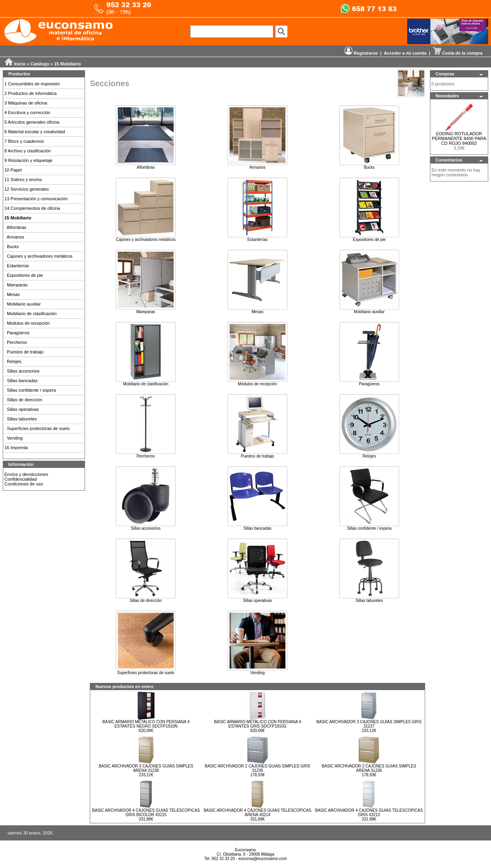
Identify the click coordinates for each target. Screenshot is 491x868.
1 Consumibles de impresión (32, 84)
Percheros (17, 342)
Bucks (13, 247)
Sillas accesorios (23, 371)
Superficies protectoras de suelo (38, 428)
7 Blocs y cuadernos (24, 141)
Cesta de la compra (458, 53)
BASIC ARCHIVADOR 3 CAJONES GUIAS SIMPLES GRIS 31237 (369, 724)
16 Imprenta (16, 448)
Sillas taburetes (22, 419)
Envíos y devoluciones (26, 474)
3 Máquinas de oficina (26, 103)
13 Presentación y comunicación (36, 199)
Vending (15, 438)
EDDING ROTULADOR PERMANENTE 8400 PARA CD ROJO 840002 (459, 138)
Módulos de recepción (28, 323)
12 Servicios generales (27, 189)
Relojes (14, 361)
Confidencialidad (21, 479)
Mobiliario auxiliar (24, 304)
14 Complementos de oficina (32, 208)
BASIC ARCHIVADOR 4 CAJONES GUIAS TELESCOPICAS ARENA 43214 (257, 813)
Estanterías (18, 266)
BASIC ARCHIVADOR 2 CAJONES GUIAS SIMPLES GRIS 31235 (257, 768)
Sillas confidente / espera (31, 390)
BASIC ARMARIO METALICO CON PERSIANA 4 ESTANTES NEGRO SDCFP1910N (146, 724)
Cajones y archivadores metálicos (40, 256)
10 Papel (13, 170)
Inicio (20, 64)
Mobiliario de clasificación (32, 314)
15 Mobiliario (68, 64)
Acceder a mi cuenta (405, 53)
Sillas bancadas (22, 381)
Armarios (16, 237)
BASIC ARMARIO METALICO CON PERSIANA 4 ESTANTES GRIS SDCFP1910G (257, 724)
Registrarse (361, 53)
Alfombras (17, 227)
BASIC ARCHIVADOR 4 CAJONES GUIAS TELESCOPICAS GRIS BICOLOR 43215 (146, 813)
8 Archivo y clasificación (28, 151)
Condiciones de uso (24, 484)
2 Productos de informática (31, 93)
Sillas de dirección (25, 400)
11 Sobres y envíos (23, 180)
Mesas (13, 294)
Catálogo (40, 64)
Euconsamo (246, 850)
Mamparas (17, 285)
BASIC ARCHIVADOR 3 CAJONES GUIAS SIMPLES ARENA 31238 (146, 768)
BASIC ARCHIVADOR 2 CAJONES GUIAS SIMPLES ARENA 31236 (369, 768)
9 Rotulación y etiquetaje (28, 160)
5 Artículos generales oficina (32, 122)
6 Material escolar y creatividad (35, 132)
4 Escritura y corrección (27, 112)
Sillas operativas (23, 409)
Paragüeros (18, 333)
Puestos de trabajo (25, 352)
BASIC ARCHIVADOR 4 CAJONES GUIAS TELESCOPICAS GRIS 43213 (369, 813)
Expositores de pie (25, 275)
